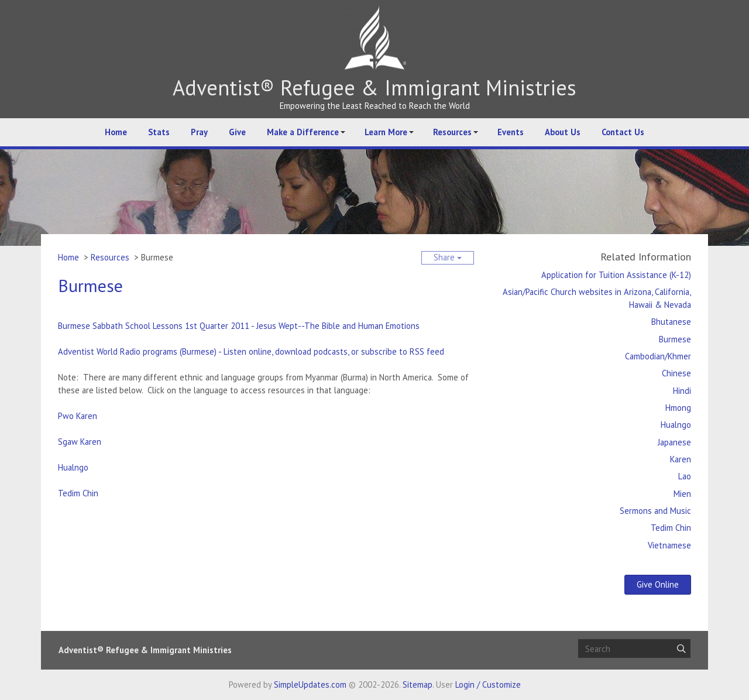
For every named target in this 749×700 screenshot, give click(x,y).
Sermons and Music (655, 511)
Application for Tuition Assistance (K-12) (616, 275)
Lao (685, 476)
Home (116, 132)
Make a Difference (303, 132)
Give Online (658, 584)
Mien (682, 494)
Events (511, 132)
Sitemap (418, 684)
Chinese (676, 373)
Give (237, 132)
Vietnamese (669, 545)
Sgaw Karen (80, 442)
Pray (199, 132)
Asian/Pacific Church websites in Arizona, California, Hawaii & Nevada (597, 298)
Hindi (682, 391)
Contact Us (623, 132)
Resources (452, 132)
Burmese (675, 339)
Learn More (386, 132)
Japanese (674, 442)
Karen (681, 459)
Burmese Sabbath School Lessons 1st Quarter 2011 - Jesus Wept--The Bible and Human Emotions (239, 326)
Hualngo (73, 467)
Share (448, 257)
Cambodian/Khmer (658, 356)
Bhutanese (671, 322)
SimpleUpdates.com (310, 684)
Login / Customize (488, 684)
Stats (159, 132)
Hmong (678, 408)
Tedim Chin (78, 493)
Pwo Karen (78, 416)
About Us (563, 132)
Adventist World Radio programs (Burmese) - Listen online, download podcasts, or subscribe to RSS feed (251, 351)
